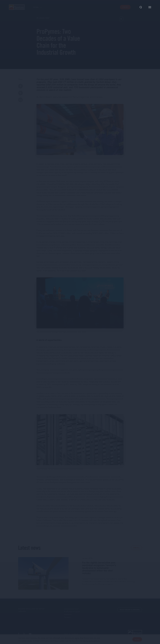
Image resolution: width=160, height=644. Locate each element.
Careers (67, 617)
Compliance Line (71, 609)
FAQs (95, 634)
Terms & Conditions (71, 634)
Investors (68, 614)
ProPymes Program (72, 611)
